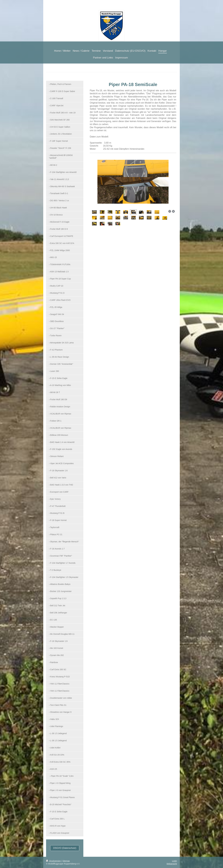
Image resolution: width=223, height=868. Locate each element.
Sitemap (66, 861)
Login (175, 861)
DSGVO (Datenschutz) (65, 848)
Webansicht (172, 864)
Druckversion (54, 861)
